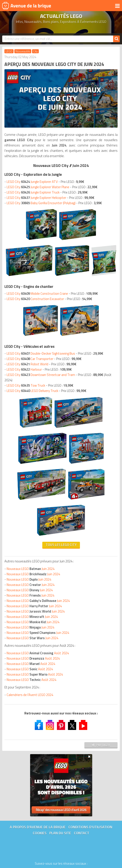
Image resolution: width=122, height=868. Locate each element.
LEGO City (32, 182)
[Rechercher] (116, 39)
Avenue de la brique (27, 6)
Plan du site (60, 833)
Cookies (40, 833)
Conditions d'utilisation (90, 827)
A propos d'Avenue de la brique (38, 827)
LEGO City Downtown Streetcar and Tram (41, 375)
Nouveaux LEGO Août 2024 (38, 653)
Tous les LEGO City (61, 545)
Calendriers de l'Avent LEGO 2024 (30, 695)
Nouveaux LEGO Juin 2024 (31, 569)
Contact (82, 833)
